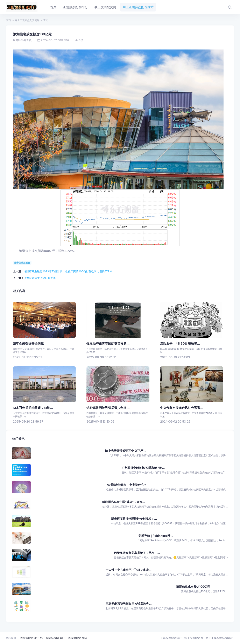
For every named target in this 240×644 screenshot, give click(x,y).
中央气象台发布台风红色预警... (182, 408)
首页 (9, 20)
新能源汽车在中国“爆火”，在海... (124, 502)
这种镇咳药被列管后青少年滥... (108, 408)
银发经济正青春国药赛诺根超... (108, 344)
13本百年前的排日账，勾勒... (33, 408)
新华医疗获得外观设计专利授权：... (134, 519)
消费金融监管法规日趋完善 (40, 278)
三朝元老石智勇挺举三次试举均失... (129, 604)
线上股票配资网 (194, 638)
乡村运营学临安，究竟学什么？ (126, 485)
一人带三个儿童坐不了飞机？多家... (129, 570)
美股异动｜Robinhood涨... (156, 536)
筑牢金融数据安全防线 (28, 344)
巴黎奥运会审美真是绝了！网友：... (137, 553)
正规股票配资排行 (171, 638)
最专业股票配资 (22, 263)
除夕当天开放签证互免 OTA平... (126, 451)
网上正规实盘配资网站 (27, 20)
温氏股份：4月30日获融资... (180, 344)
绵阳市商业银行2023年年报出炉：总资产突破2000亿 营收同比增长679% (68, 271)
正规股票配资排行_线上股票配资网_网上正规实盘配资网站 (52, 638)
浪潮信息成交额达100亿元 (193, 587)
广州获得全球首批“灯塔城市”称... (143, 468)
